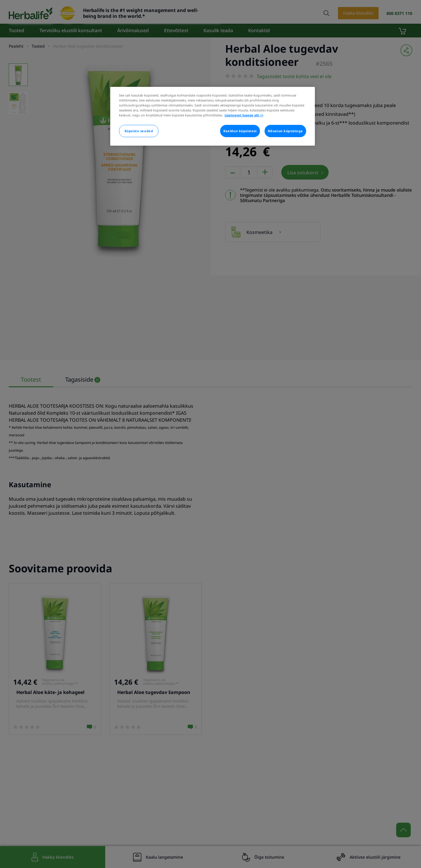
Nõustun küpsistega (285, 131)
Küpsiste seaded (139, 131)
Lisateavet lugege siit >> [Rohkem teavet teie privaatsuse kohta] (244, 115)
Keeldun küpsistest (240, 131)
